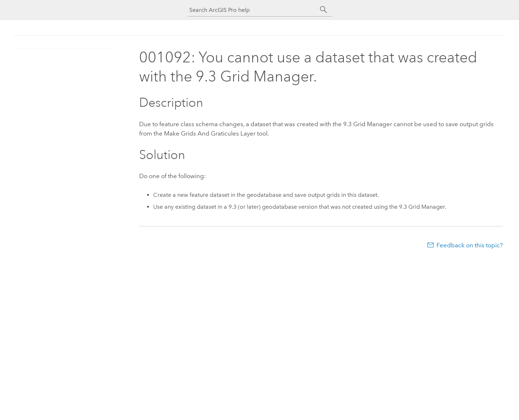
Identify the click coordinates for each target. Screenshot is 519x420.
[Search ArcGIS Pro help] (252, 10)
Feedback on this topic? (470, 245)
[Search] (324, 10)
